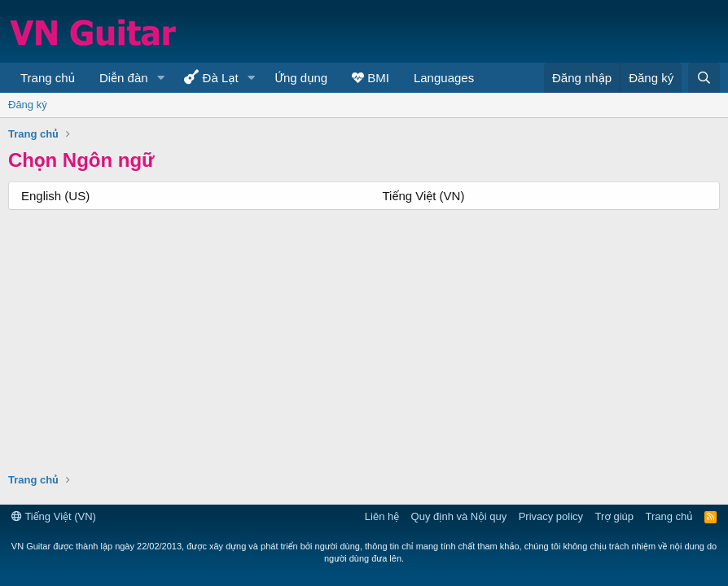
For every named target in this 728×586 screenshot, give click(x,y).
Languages (444, 78)
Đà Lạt (211, 77)
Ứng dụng (302, 78)
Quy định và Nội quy (459, 516)
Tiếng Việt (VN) (424, 196)
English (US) (55, 196)
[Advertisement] (184, 328)
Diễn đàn (124, 78)
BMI (371, 78)
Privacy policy (551, 516)
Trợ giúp (614, 516)
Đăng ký (28, 105)
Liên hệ (382, 516)
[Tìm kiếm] (704, 78)
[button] (160, 78)
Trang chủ (48, 78)
